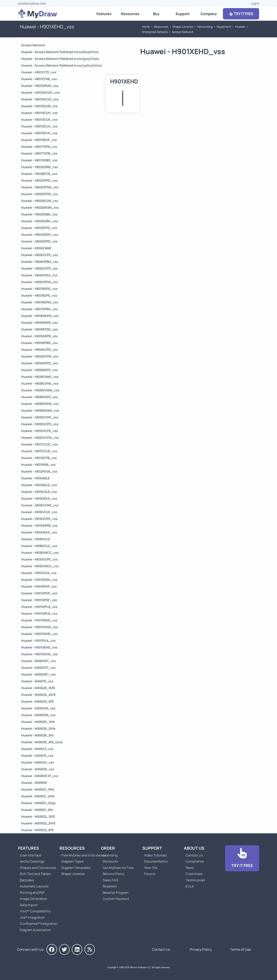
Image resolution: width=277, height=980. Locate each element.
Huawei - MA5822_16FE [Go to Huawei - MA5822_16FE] (38, 816)
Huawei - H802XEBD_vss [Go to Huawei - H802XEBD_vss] (39, 214)
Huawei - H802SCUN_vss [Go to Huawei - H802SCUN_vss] (40, 201)
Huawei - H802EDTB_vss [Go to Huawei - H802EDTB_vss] (39, 174)
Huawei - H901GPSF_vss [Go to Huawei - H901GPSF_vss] (39, 600)
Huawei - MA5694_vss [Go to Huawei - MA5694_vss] (38, 762)
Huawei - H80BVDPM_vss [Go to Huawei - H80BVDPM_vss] (40, 404)
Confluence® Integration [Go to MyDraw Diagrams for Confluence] (39, 924)
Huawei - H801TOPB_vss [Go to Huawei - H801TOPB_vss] (39, 153)
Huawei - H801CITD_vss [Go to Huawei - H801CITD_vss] (39, 72)
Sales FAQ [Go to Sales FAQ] (110, 880)
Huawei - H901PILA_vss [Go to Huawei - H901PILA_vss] (38, 640)
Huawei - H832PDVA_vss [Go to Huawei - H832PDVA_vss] (39, 471)
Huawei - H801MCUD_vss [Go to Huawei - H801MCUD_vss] (40, 99)
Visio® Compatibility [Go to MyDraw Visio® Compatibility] (35, 911)
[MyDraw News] (90, 949)
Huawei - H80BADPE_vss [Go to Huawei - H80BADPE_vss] (39, 370)
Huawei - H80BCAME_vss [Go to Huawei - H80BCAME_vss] (40, 377)
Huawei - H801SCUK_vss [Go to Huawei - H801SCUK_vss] (39, 119)
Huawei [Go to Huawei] (240, 27)
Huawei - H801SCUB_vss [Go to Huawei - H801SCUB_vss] (39, 106)
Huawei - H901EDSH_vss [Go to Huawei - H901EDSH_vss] (39, 580)
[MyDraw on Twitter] (64, 949)
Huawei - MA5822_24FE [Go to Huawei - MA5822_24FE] (38, 823)
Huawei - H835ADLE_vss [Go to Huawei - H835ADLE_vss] (39, 485)
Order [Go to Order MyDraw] (108, 848)
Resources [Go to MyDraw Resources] (130, 14)
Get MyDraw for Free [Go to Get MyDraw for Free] (118, 868)
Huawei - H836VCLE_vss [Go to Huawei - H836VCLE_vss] (39, 512)
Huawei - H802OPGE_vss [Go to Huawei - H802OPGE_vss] (40, 194)
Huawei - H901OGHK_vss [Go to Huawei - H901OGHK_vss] (40, 627)
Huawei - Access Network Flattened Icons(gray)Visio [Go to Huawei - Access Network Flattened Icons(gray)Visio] (60, 59)
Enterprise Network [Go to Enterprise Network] (155, 32)
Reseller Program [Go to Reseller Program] (116, 893)
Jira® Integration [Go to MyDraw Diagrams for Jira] (32, 917)
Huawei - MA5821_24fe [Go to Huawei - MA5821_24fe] (38, 796)
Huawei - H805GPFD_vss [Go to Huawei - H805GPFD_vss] (39, 241)
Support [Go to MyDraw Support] (183, 14)
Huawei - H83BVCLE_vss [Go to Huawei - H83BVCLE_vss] (39, 546)
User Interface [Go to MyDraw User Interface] (31, 855)
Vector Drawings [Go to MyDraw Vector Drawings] (32, 861)
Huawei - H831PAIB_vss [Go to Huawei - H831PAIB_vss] (38, 465)
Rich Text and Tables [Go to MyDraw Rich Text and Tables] (35, 874)
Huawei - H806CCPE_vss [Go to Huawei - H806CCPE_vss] (40, 255)
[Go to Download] (242, 858)
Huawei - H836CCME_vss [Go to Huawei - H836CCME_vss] (40, 505)
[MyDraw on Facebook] (52, 949)
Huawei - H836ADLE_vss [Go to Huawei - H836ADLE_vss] (39, 498)
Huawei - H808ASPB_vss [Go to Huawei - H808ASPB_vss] (39, 322)
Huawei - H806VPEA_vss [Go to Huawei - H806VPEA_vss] (39, 275)
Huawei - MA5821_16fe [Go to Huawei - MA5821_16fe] (38, 789)
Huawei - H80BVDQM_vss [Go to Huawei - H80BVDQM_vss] (40, 410)
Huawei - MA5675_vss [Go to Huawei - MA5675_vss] (37, 756)
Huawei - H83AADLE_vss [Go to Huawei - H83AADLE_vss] (39, 532)
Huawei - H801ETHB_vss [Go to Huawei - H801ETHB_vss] (39, 79)
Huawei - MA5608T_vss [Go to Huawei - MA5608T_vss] (38, 674)
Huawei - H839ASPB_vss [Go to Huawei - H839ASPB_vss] (39, 525)
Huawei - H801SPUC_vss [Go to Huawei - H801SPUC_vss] (39, 133)
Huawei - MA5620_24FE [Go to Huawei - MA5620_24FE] (38, 695)
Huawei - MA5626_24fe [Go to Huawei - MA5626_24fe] (38, 728)
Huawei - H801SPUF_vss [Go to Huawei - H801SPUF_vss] (39, 140)
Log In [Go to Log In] (255, 3)
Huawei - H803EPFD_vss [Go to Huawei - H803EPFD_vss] (39, 228)
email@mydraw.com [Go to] (32, 3)
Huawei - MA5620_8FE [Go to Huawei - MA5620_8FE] (38, 701)
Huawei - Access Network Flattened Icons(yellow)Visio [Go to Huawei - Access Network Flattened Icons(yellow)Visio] (62, 65)
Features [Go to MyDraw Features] (104, 14)
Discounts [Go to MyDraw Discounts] (110, 861)
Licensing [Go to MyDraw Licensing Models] (110, 855)
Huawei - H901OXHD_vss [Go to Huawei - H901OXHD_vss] (39, 634)
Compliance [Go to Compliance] (195, 861)
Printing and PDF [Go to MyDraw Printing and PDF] (32, 893)
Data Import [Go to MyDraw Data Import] (29, 905)
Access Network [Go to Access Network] (183, 32)
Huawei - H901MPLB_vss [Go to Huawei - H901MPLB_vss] (39, 613)
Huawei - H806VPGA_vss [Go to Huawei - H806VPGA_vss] (40, 282)
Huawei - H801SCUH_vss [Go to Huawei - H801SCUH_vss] (39, 113)
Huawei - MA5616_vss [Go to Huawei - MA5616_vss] (37, 681)
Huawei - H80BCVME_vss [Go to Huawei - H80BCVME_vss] (40, 383)
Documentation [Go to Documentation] (156, 861)
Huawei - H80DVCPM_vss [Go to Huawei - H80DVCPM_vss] (40, 438)
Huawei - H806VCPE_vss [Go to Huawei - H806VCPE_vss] (39, 268)
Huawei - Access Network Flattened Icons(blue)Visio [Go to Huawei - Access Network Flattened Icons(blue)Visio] (60, 52)
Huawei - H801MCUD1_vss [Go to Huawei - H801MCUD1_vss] (40, 92)
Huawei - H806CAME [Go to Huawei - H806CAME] (36, 248)
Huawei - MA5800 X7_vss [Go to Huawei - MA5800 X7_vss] (40, 776)
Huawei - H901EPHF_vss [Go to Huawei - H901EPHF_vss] (39, 586)
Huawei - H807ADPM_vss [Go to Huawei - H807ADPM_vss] (40, 302)
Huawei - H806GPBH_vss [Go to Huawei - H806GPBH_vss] (40, 262)
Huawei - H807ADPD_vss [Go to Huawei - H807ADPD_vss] (39, 289)
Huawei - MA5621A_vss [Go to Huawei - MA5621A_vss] (38, 708)
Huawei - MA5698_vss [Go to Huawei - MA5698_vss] (38, 769)
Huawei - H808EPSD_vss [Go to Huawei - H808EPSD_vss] (39, 329)
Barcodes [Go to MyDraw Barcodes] (27, 880)
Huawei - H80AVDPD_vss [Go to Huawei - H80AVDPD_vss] (40, 363)
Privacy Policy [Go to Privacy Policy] (201, 949)
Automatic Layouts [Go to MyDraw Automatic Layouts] (34, 886)
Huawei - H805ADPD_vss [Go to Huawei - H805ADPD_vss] (40, 235)
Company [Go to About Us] (209, 14)
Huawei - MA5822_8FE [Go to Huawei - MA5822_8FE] (37, 830)
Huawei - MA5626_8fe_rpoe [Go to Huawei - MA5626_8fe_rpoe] (42, 742)
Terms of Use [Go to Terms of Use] (240, 949)
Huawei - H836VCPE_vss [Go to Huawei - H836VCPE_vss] (39, 519)
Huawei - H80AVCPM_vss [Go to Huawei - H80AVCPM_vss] (40, 356)
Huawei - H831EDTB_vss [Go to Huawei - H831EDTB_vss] (39, 458)
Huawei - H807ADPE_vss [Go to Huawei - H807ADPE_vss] (39, 295)
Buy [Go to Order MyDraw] (156, 14)
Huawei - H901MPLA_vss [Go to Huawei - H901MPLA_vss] (39, 607)
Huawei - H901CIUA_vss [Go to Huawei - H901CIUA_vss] (39, 573)
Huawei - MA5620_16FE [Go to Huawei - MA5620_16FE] (38, 688)
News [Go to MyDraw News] (190, 868)
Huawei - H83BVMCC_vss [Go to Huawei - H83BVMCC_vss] (40, 553)
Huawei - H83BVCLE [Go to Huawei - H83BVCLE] (36, 539)
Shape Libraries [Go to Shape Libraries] (183, 27)
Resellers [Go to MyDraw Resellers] (110, 886)
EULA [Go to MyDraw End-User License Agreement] (190, 886)
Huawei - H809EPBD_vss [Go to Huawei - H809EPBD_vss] (39, 343)
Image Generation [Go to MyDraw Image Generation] (33, 899)
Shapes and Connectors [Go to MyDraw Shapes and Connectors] (38, 868)
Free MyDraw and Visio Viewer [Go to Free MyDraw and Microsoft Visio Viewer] (82, 855)
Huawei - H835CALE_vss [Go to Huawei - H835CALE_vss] (39, 492)
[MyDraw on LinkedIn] (77, 949)
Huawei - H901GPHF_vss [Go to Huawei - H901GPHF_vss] (39, 593)
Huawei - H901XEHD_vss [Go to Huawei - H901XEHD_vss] (39, 647)
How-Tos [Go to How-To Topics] (151, 868)
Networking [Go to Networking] (205, 27)
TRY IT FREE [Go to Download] (241, 14)
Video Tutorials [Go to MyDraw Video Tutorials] (156, 855)
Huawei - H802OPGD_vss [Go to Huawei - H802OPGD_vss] (40, 187)
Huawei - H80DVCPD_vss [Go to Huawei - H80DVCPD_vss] (40, 424)
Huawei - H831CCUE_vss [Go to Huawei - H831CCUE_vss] (39, 451)
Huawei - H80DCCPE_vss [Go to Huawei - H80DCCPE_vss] (40, 417)
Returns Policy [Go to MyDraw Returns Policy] (114, 874)
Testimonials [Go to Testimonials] (195, 880)
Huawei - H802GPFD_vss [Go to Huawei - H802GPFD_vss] (39, 180)
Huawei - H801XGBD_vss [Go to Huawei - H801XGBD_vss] (39, 160)
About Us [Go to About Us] (194, 848)
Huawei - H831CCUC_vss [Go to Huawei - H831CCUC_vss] (39, 444)
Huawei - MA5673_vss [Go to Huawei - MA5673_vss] (37, 749)
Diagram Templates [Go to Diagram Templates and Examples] (76, 868)
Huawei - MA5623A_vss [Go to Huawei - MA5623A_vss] (38, 715)
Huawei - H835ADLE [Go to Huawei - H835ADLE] (35, 478)
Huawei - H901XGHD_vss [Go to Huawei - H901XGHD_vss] (39, 654)
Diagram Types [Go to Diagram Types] (72, 861)
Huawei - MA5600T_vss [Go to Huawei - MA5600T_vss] (38, 661)
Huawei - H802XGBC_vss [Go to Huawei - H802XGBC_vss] (40, 221)
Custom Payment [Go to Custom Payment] (116, 899)
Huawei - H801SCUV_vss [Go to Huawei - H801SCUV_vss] (39, 126)
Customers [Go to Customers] (194, 874)
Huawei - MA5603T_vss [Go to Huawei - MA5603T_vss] (38, 668)
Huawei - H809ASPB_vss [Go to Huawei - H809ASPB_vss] (39, 336)
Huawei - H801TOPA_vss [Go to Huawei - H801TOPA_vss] (39, 147)
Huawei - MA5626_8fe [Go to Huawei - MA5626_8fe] (37, 735)
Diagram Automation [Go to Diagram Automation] (35, 930)
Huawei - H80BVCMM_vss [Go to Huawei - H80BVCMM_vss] (40, 390)
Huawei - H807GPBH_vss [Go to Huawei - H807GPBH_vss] (39, 309)
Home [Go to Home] (146, 27)
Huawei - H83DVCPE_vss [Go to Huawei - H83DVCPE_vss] (39, 559)
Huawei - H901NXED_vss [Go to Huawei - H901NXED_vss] (39, 620)
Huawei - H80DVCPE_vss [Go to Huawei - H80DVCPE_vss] (40, 431)
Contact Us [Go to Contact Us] (194, 855)
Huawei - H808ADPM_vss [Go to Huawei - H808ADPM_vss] (40, 316)
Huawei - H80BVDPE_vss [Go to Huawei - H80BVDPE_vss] (39, 397)
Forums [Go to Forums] (150, 874)
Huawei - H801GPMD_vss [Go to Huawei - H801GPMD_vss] (40, 86)
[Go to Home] (38, 14)
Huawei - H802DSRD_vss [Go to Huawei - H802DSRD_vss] (40, 167)
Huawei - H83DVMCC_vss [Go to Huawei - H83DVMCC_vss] (40, 566)
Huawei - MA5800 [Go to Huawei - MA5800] (34, 783)
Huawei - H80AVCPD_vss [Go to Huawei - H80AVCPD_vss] (40, 350)
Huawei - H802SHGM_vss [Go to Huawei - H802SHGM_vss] (40, 207)
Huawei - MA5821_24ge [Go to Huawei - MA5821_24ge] (38, 803)
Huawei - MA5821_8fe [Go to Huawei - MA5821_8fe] (37, 810)
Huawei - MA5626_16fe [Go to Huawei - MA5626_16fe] (38, 722)
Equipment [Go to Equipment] (224, 27)
